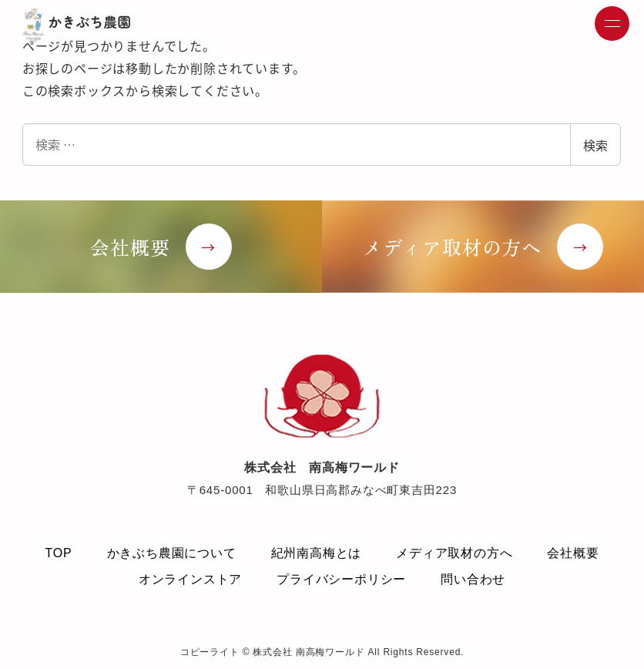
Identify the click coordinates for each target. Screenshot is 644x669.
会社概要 (573, 553)
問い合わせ (473, 579)
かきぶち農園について (172, 553)
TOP (58, 553)
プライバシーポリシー (341, 579)
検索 (595, 145)
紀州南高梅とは (317, 553)
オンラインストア (190, 579)
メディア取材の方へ (454, 553)
